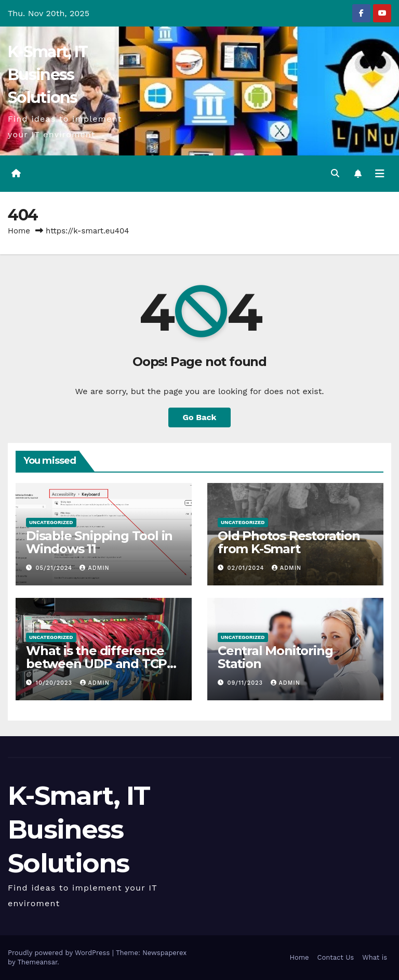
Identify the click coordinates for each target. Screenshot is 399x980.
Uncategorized (51, 522)
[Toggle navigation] (380, 174)
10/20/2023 (55, 683)
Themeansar (37, 962)
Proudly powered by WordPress (60, 953)
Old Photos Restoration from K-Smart (289, 542)
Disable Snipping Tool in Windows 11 (99, 542)
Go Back (200, 417)
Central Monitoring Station (275, 657)
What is (375, 957)
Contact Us (336, 957)
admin (94, 568)
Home (19, 231)
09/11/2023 (247, 683)
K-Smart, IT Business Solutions (48, 75)
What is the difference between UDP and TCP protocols (96, 664)
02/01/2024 (247, 568)
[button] (335, 173)
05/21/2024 (55, 568)
